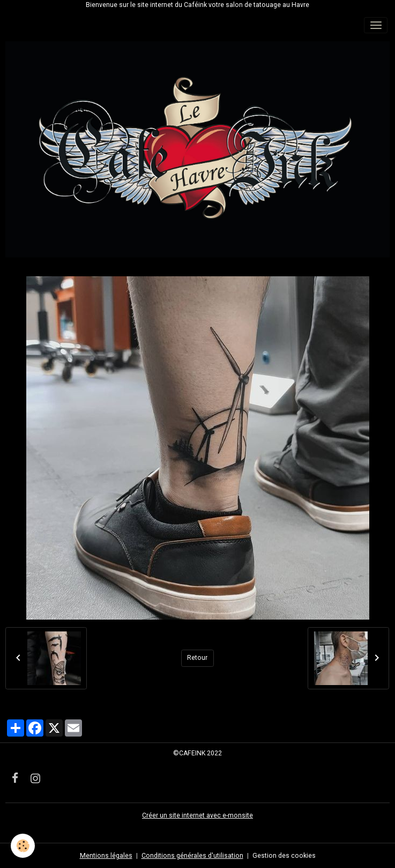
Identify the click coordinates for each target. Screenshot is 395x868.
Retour (197, 658)
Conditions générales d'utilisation (192, 856)
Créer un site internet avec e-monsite (197, 815)
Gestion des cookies (284, 856)
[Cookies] (23, 846)
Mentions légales (106, 856)
